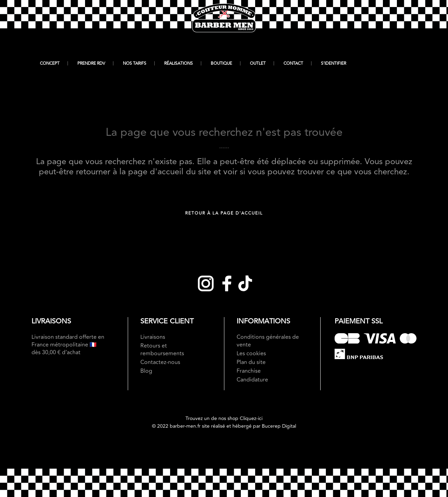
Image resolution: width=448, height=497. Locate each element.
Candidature (252, 380)
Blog (146, 371)
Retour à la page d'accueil (224, 213)
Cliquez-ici (251, 418)
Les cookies (251, 353)
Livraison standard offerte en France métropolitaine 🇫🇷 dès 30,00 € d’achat (68, 345)
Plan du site (251, 362)
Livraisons (153, 337)
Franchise (249, 371)
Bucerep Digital (279, 426)
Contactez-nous (160, 362)
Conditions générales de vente (268, 341)
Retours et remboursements (162, 350)
